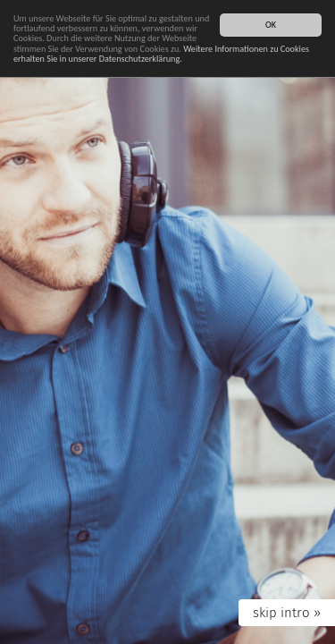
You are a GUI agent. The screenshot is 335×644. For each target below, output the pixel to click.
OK (271, 25)
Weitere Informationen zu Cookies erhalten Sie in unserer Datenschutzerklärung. (161, 54)
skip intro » (287, 613)
